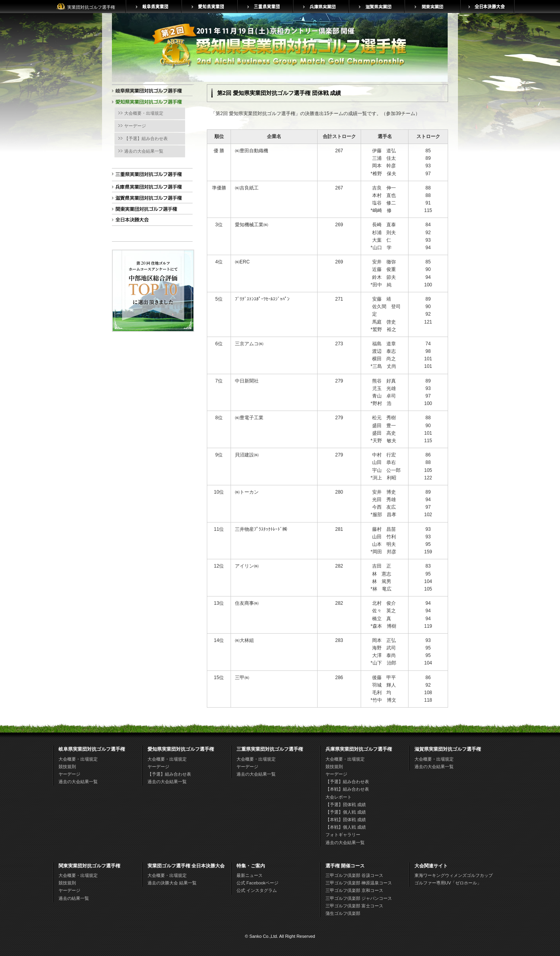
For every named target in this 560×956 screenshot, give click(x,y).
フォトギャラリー (343, 835)
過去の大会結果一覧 (144, 151)
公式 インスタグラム (257, 890)
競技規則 (67, 767)
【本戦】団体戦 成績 (346, 820)
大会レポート (339, 797)
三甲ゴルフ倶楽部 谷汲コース (354, 875)
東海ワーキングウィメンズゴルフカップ (454, 875)
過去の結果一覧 (74, 898)
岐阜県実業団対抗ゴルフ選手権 (151, 92)
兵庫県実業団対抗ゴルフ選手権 (151, 188)
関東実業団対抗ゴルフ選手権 (151, 210)
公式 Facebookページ (257, 883)
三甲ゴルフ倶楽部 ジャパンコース (359, 898)
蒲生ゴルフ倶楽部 (343, 913)
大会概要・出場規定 (144, 113)
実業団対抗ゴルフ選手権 (91, 7)
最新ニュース (250, 875)
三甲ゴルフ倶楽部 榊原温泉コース (359, 883)
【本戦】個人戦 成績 (346, 827)
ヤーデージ (135, 126)
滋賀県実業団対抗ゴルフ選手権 (151, 199)
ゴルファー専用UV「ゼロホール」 (448, 883)
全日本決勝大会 (151, 221)
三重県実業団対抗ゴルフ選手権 (151, 175)
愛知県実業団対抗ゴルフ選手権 (151, 103)
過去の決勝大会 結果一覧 (172, 883)
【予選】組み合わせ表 (146, 138)
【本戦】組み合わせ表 (347, 789)
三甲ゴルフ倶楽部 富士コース (354, 906)
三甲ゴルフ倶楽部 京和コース (354, 890)
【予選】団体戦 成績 (346, 805)
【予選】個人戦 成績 (346, 812)
